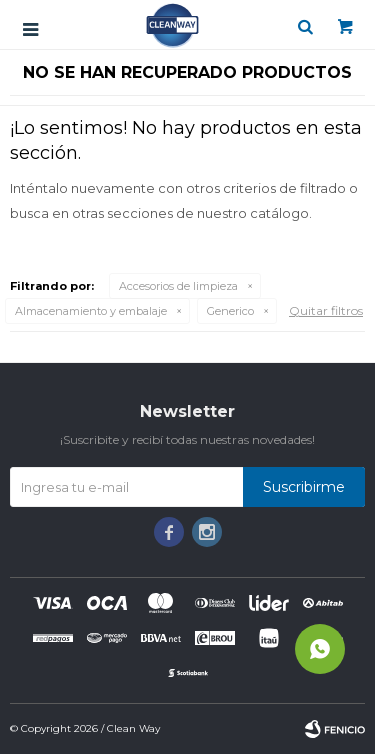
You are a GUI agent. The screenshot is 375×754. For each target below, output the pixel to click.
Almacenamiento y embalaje (91, 311)
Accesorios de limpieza (178, 286)
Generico (230, 311)
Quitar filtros (326, 310)
